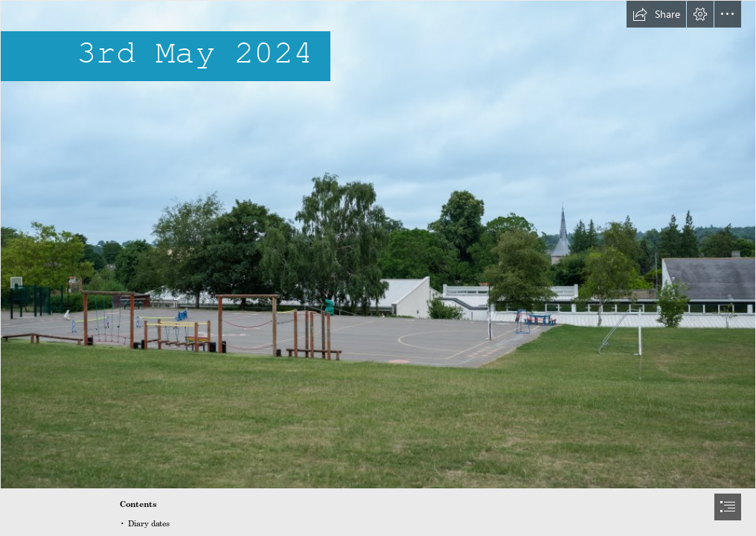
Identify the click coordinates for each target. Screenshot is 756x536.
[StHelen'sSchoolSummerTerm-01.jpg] (378, 245)
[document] (378, 268)
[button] (656, 14)
